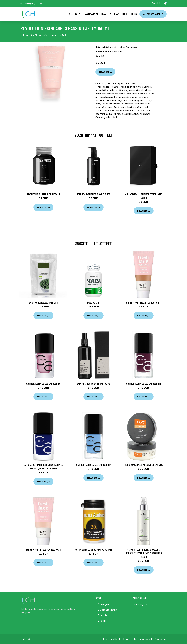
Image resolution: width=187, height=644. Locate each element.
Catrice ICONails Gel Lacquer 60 (43, 384)
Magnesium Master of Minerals (44, 194)
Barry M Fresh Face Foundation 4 (43, 549)
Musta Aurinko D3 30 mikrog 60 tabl (94, 549)
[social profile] (41, 4)
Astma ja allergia (95, 14)
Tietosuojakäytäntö (144, 639)
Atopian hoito (118, 14)
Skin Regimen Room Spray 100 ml (93, 384)
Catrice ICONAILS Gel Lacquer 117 (93, 465)
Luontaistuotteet (117, 47)
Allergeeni (75, 14)
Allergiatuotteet (153, 14)
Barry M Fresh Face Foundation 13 (144, 302)
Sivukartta (160, 639)
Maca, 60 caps (93, 302)
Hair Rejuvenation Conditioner (93, 194)
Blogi (134, 14)
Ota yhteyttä (115, 639)
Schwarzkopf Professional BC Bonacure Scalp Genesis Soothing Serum (144, 553)
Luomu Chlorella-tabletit (44, 302)
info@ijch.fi (155, 3)
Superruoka (132, 47)
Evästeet (127, 639)
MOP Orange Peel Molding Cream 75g (144, 465)
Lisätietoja (105, 72)
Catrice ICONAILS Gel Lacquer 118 (144, 384)
